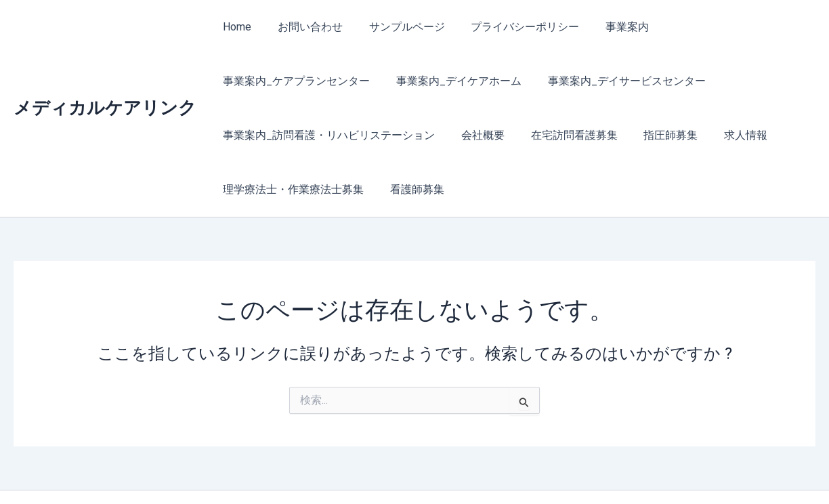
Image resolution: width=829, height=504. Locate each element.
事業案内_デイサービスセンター (447, 81)
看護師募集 (725, 135)
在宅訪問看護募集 (329, 135)
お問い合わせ (303, 27)
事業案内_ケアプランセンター (724, 27)
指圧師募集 (421, 135)
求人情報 (492, 135)
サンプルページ (396, 27)
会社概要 (242, 135)
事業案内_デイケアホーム (283, 81)
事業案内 (607, 27)
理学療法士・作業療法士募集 (605, 135)
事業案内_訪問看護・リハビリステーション (653, 81)
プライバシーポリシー (509, 27)
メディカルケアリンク (105, 81)
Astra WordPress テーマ (547, 470)
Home (235, 27)
